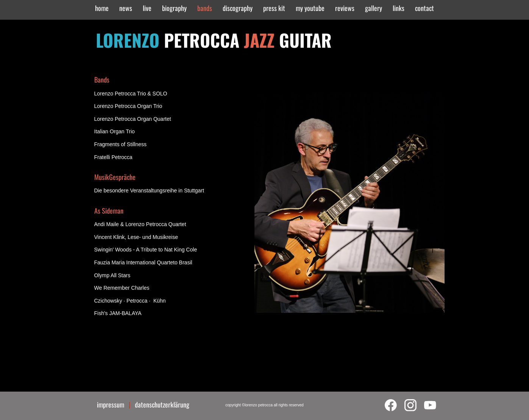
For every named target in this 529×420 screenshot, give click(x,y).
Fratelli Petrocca (113, 157)
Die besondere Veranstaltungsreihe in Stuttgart (149, 190)
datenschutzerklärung (162, 404)
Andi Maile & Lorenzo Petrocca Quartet (140, 224)
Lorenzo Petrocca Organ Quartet (133, 119)
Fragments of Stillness (121, 144)
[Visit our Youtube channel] (430, 405)
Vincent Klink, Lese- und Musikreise (136, 237)
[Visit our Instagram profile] (410, 405)
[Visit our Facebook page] (391, 405)
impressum (113, 404)
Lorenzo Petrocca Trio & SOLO (131, 94)
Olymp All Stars (112, 275)
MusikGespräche (115, 177)
